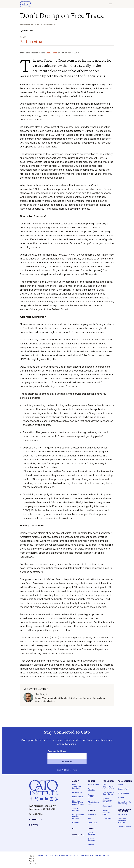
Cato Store (78, 835)
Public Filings (123, 794)
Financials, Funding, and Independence (78, 803)
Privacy (34, 825)
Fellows (91, 845)
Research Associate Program (122, 821)
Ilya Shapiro (28, 31)
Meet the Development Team (93, 803)
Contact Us (36, 820)
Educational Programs (125, 810)
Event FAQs (92, 823)
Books (121, 785)
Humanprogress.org (69, 856)
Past (90, 819)
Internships (123, 815)
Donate (92, 781)
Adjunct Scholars (91, 839)
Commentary (123, 789)
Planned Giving (91, 796)
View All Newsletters (67, 770)
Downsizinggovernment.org (95, 856)
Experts (92, 829)
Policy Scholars (91, 833)
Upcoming (92, 814)
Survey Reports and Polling (124, 803)
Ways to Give (93, 785)
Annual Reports (76, 810)
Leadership (77, 793)
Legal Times (52, 53)
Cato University (124, 827)
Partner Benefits (91, 790)
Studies (121, 798)
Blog (75, 829)
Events (91, 811)
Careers (76, 823)
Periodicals (109, 781)
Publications (125, 781)
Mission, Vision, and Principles (77, 787)
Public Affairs (78, 797)
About (76, 781)
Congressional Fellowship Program (78, 817)
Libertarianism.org (48, 856)
